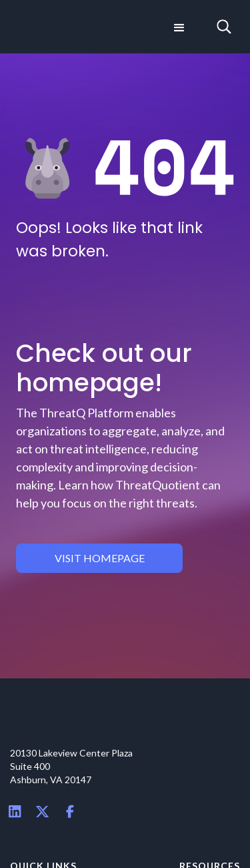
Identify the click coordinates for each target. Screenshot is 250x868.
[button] (178, 27)
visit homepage (100, 558)
